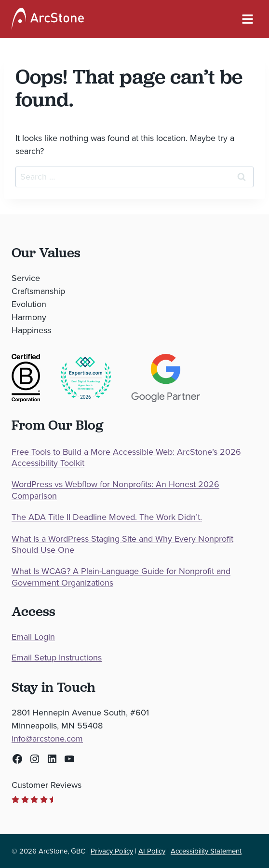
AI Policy (152, 851)
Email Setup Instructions (57, 658)
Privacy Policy (112, 851)
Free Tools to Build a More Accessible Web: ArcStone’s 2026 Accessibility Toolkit (126, 458)
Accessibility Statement (206, 851)
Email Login (33, 637)
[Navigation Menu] (248, 19)
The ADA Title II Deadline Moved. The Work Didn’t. (107, 517)
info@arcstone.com (47, 739)
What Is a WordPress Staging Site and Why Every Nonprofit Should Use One (122, 545)
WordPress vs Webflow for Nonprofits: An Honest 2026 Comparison (115, 490)
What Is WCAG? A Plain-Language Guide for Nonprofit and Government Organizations (121, 577)
